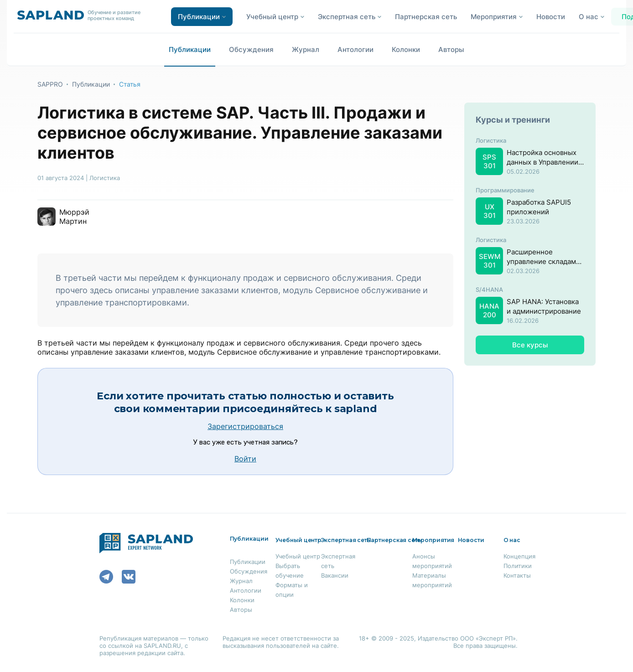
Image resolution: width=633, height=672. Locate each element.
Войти (245, 459)
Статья (130, 84)
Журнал (306, 49)
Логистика (105, 178)
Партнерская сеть (426, 17)
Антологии (355, 49)
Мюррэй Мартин (74, 217)
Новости (551, 17)
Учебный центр (298, 556)
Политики (518, 566)
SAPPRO (50, 84)
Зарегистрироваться (245, 426)
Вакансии (335, 575)
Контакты (517, 575)
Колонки (406, 49)
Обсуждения (251, 49)
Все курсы (530, 345)
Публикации (190, 49)
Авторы (451, 49)
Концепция (519, 556)
